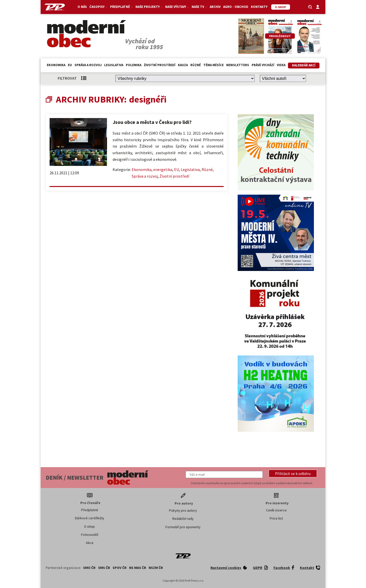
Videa (281, 65)
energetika (163, 169)
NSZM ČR (156, 568)
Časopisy (98, 7)
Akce (90, 543)
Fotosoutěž (90, 535)
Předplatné (121, 7)
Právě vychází (263, 65)
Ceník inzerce (276, 510)
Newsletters (238, 65)
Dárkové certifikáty (90, 518)
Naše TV (199, 7)
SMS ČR (104, 568)
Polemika (134, 65)
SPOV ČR (120, 568)
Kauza (183, 65)
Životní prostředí (160, 65)
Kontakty (259, 7)
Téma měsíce (213, 65)
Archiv (215, 7)
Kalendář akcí (304, 65)
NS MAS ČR (138, 568)
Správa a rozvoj (88, 65)
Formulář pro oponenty (183, 527)
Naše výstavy (177, 7)
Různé (196, 65)
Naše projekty (149, 7)
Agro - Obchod (236, 7)
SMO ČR (89, 568)
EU (70, 65)
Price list (276, 518)
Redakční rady (183, 519)
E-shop (90, 526)
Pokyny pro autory (183, 510)
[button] (293, 474)
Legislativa (114, 65)
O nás (82, 7)
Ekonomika (56, 65)
